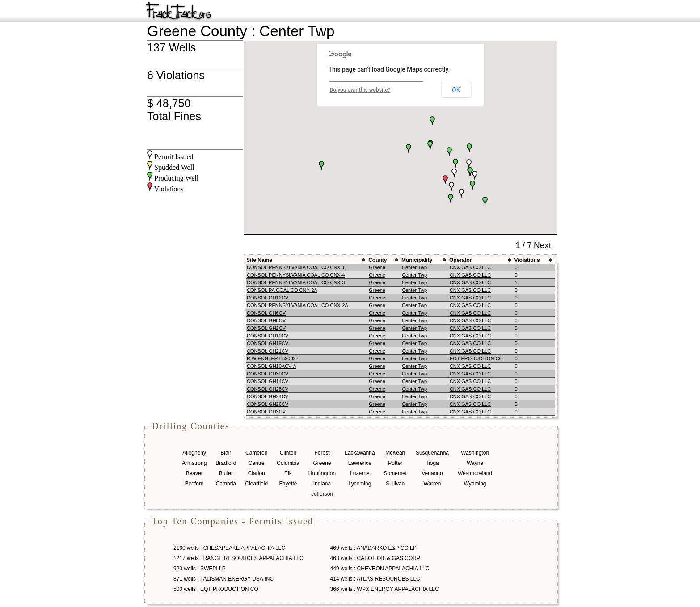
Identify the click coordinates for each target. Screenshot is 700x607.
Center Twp (414, 267)
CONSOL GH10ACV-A (272, 366)
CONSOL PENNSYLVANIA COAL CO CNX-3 (296, 282)
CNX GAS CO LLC (470, 267)
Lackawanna (360, 453)
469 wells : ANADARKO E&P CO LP (373, 548)
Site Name (259, 260)
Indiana (322, 484)
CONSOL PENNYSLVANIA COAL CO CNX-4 (296, 275)
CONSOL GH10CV (268, 336)
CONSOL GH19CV (268, 343)
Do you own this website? (360, 90)
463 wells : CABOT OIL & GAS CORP (375, 558)
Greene (377, 267)
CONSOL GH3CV (266, 412)
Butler (226, 473)
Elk (288, 473)
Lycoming (360, 484)
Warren (432, 484)
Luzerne (360, 473)
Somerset (395, 473)
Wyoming (475, 484)
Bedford (194, 484)
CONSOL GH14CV (268, 381)
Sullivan (395, 484)
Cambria (226, 484)
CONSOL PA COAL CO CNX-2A (282, 290)
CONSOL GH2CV (266, 328)
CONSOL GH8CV (266, 320)
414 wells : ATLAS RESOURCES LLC (375, 579)
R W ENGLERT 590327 (273, 358)
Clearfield (256, 484)
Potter (395, 463)
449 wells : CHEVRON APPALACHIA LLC (380, 569)
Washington (475, 453)
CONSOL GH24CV (268, 396)
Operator (461, 260)
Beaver (194, 473)
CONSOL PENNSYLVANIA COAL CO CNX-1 (296, 267)
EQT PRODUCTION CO (476, 358)
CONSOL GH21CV (268, 351)
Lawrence (360, 463)
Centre (257, 463)
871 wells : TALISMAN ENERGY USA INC (223, 579)
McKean (395, 453)
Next (542, 245)
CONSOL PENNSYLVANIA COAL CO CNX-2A (297, 305)
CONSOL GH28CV (268, 389)
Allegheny (194, 453)
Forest (322, 453)
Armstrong (194, 463)
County (377, 260)
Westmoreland (475, 473)
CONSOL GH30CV (268, 374)
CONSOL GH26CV (268, 404)
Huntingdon (322, 473)
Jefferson (322, 494)
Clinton (288, 453)
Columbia (288, 463)
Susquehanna (432, 453)
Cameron (256, 453)
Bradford (226, 463)
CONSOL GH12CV (268, 298)
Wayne (475, 463)
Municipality (417, 260)
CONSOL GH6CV (266, 313)
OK (456, 90)
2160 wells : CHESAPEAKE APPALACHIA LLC (229, 548)
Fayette (288, 484)
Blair (226, 453)
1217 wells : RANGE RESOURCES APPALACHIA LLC (238, 558)
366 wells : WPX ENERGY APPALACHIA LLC (385, 589)
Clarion (257, 473)
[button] (455, 163)
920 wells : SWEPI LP (200, 569)
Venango (432, 473)
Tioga (432, 463)
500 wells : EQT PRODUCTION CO (216, 589)
